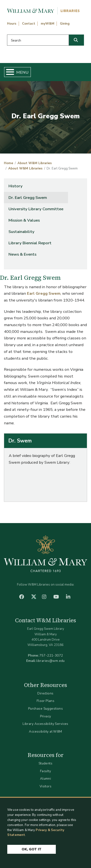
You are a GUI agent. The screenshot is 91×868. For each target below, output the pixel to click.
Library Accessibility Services (45, 724)
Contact (29, 24)
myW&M (48, 24)
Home (8, 163)
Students (45, 763)
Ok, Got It (32, 849)
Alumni (46, 779)
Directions (45, 693)
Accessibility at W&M (45, 731)
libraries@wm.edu (50, 661)
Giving (65, 24)
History (16, 186)
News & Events (22, 254)
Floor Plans (46, 701)
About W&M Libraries (35, 163)
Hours (12, 24)
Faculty (45, 771)
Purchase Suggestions (45, 709)
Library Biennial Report (30, 243)
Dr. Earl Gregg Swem (28, 198)
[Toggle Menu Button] (8, 72)
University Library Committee (36, 209)
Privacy (46, 716)
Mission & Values (24, 220)
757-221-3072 (51, 655)
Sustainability (21, 232)
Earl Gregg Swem (44, 293)
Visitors (45, 786)
